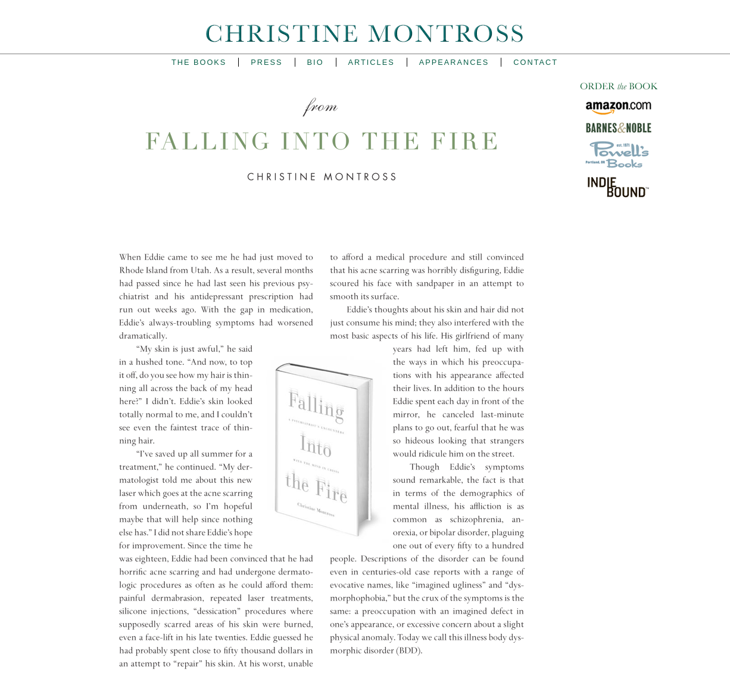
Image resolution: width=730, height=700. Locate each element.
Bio (316, 62)
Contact (536, 62)
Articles (372, 62)
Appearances (454, 62)
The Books (199, 62)
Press (266, 62)
